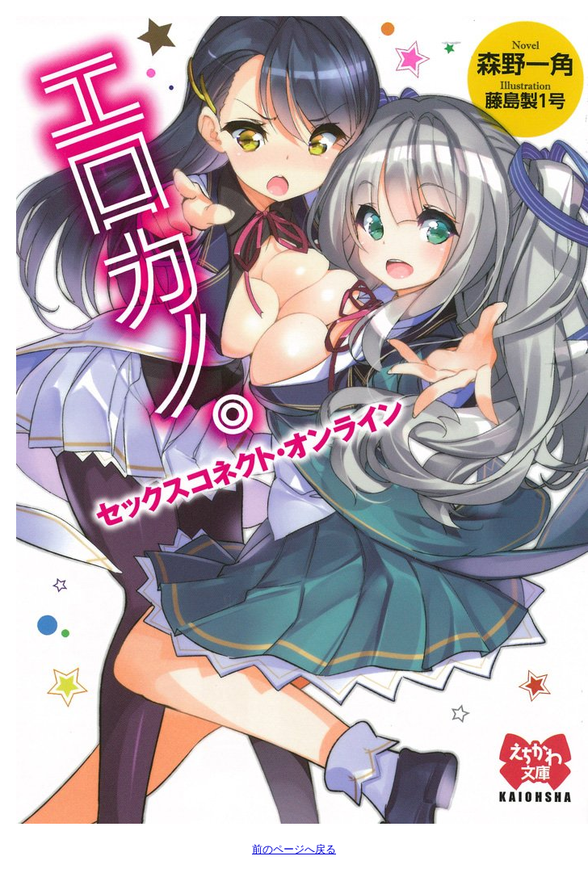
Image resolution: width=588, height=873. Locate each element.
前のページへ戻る (294, 849)
